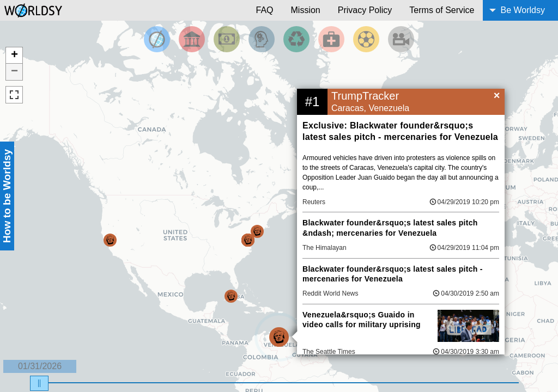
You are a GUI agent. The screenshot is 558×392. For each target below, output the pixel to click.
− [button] (14, 72)
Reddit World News (330, 293)
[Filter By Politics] (192, 39)
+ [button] (14, 56)
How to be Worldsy (7, 196)
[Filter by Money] (227, 39)
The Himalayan (325, 248)
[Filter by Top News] (157, 39)
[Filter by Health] (331, 39)
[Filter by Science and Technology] (262, 39)
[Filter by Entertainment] (401, 39)
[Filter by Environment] (296, 39)
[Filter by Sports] (366, 39)
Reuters (314, 202)
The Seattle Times (329, 352)
